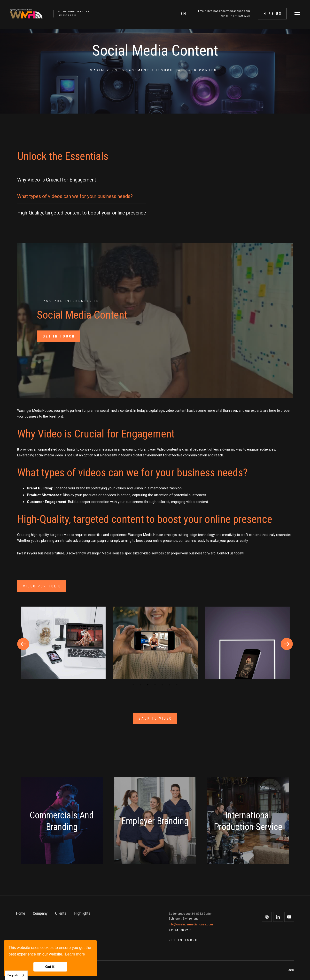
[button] (184, 14)
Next (287, 644)
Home (21, 913)
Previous (23, 644)
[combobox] (16, 975)
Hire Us (273, 14)
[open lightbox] (63, 643)
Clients (61, 913)
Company (40, 913)
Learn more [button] (75, 954)
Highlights (82, 913)
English (13, 975)
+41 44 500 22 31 (240, 16)
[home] (24, 14)
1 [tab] (133, 685)
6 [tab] (170, 685)
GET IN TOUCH (59, 336)
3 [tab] (148, 685)
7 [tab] (177, 685)
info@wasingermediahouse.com (229, 11)
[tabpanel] (63, 644)
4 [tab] (155, 685)
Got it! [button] (50, 967)
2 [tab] (140, 685)
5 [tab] (162, 685)
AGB (291, 970)
